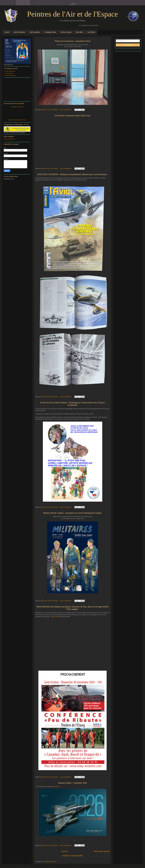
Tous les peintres (35, 32)
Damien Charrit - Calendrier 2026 (72, 783)
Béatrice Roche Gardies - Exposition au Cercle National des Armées (72, 513)
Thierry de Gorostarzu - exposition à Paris (73, 41)
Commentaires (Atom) (49, 861)
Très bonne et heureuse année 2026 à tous (72, 116)
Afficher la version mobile (72, 856)
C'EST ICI (57, 786)
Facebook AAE (9, 73)
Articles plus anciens (102, 851)
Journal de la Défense (10, 75)
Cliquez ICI (54, 617)
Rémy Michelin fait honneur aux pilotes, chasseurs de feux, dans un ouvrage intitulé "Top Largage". (72, 608)
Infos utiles (79, 32)
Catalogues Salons (50, 32)
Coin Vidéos (91, 32)
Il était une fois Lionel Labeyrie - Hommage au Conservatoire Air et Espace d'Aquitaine (72, 404)
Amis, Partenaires (19, 32)
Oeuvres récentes (66, 32)
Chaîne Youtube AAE (10, 71)
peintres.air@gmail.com (9, 139)
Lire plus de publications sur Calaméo (17, 120)
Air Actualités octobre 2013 (17, 107)
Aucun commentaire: (66, 110)
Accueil (7, 32)
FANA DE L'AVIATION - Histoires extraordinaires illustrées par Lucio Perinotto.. (73, 174)
